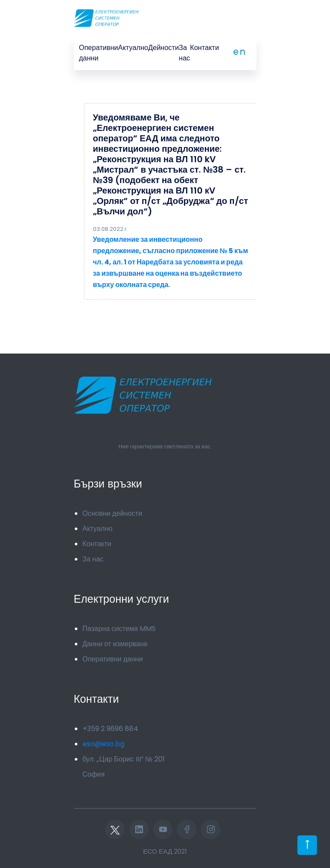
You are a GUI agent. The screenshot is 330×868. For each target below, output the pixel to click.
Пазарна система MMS (119, 629)
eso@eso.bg (103, 744)
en (240, 52)
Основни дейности (113, 513)
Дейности (164, 48)
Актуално (133, 48)
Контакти (205, 48)
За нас (184, 53)
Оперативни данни (99, 53)
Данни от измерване (115, 644)
